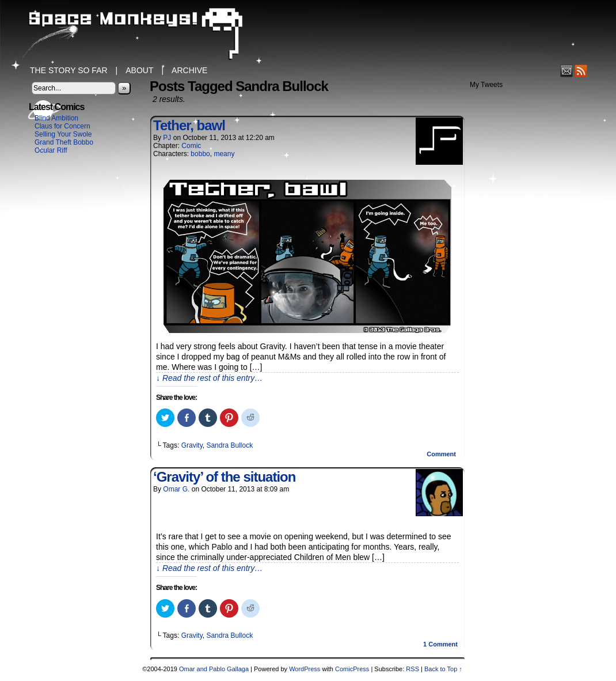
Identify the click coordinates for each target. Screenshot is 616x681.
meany (224, 154)
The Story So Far (69, 70)
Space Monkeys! (308, 35)
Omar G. (176, 489)
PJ (167, 138)
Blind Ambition (56, 118)
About (139, 70)
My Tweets (486, 85)
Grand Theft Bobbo (64, 142)
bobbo (200, 154)
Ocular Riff (51, 150)
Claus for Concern (62, 126)
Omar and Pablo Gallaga (214, 669)
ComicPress (352, 669)
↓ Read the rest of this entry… (209, 378)
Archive (189, 70)
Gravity (192, 445)
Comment (441, 454)
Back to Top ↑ (443, 669)
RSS (581, 71)
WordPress (305, 669)
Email (567, 71)
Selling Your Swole (63, 134)
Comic (191, 146)
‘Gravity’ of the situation (224, 477)
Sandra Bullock (229, 445)
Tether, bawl (189, 125)
